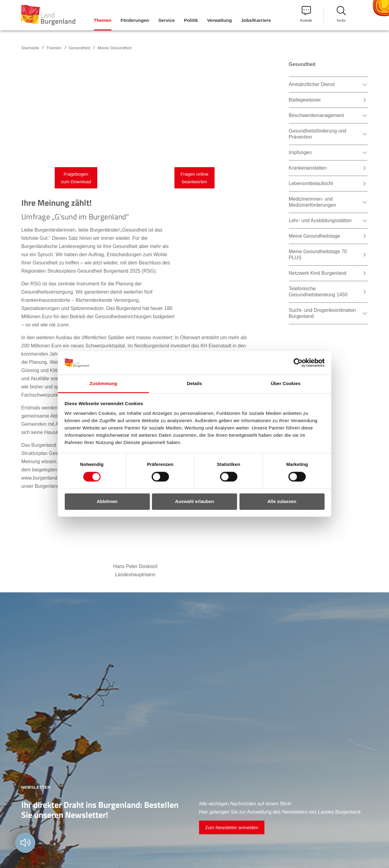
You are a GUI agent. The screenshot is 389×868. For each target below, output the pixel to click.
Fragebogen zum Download (76, 178)
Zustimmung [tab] (103, 383)
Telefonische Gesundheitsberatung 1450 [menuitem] (318, 292)
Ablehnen (107, 501)
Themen (54, 48)
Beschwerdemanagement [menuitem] (316, 115)
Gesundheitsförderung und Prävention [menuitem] (317, 134)
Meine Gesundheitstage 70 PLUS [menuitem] (318, 255)
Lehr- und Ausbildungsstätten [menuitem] (320, 220)
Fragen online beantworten (194, 178)
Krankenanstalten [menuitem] (308, 168)
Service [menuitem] (167, 20)
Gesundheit (80, 48)
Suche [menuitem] (341, 14)
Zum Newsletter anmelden (232, 827)
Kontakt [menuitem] (306, 14)
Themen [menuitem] (102, 20)
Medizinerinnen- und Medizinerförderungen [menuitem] (312, 202)
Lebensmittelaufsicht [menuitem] (311, 183)
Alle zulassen (282, 501)
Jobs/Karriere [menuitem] (256, 20)
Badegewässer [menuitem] (305, 100)
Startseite (30, 48)
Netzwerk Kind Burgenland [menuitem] (317, 273)
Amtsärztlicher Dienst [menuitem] (312, 84)
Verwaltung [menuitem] (219, 20)
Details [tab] (194, 383)
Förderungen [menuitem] (135, 20)
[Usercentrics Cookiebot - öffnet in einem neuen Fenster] (298, 363)
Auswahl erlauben (194, 501)
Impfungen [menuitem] (300, 152)
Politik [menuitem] (191, 20)
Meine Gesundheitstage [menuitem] (314, 236)
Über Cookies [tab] (286, 383)
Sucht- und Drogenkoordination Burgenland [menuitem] (322, 313)
